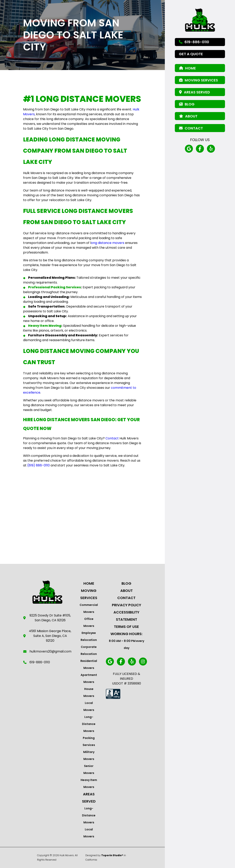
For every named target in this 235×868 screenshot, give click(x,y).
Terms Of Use (126, 627)
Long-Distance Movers (89, 724)
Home (89, 583)
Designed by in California (106, 857)
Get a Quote (191, 54)
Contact (126, 598)
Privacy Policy (127, 605)
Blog (126, 583)
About (127, 591)
